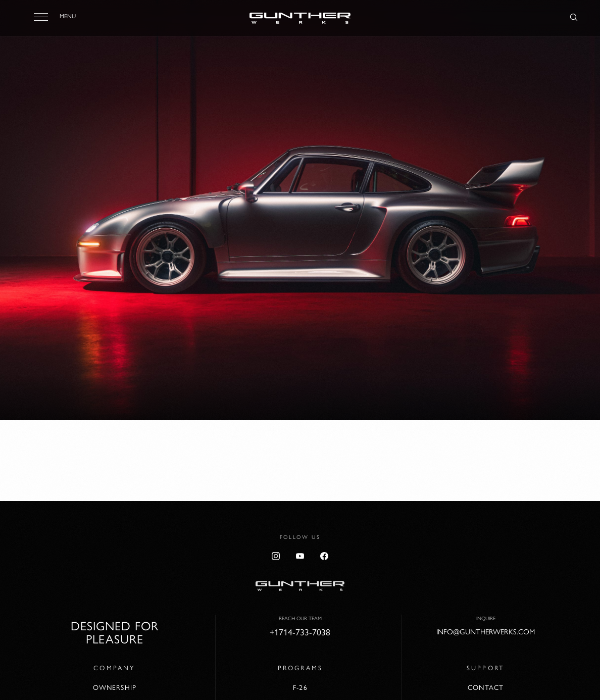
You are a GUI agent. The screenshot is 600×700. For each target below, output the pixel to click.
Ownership (115, 687)
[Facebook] (324, 556)
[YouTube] (300, 556)
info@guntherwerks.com (486, 632)
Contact (486, 687)
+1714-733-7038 (300, 632)
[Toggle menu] (41, 17)
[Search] (574, 18)
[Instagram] (276, 556)
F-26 (300, 687)
